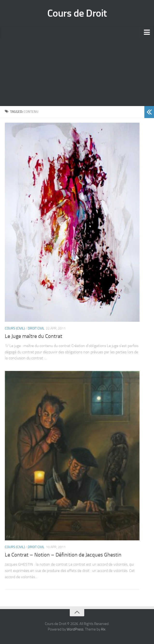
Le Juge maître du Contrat (34, 336)
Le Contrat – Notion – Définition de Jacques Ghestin (63, 555)
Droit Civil (36, 328)
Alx (103, 629)
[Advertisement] (77, 72)
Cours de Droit (77, 13)
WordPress (75, 629)
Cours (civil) (15, 328)
